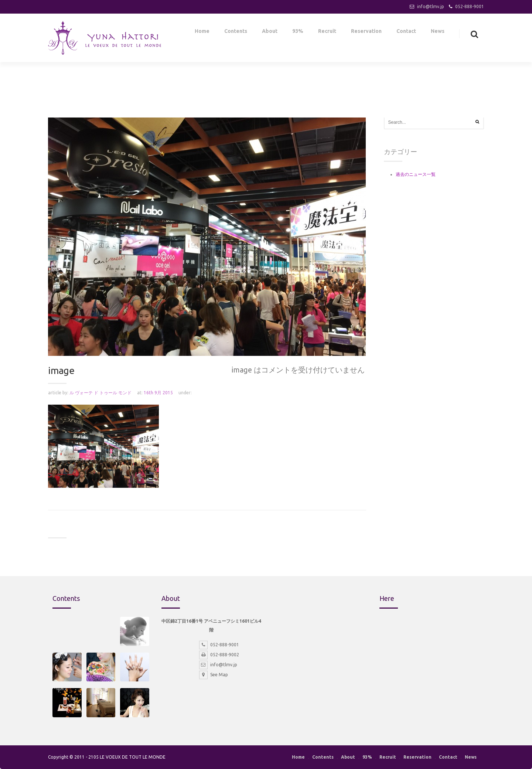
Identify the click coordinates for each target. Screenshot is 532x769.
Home (202, 33)
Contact (406, 33)
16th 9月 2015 (158, 393)
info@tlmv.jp (431, 6)
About (270, 33)
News (438, 33)
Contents (236, 33)
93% (298, 33)
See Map (214, 675)
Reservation (366, 33)
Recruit (327, 33)
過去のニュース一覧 (416, 174)
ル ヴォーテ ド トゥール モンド (100, 393)
